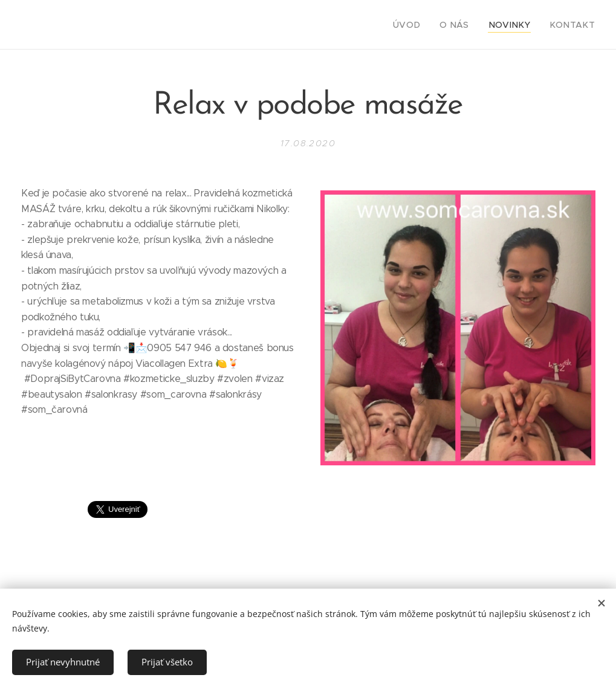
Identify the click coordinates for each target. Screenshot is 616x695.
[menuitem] (425, 25)
